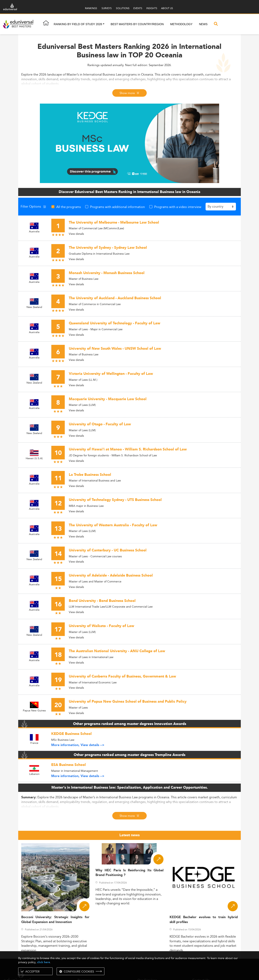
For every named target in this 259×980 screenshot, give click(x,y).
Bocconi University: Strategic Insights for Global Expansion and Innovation (55, 920)
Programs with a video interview (178, 207)
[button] (104, 24)
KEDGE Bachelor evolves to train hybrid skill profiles (204, 920)
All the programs (69, 207)
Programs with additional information (117, 207)
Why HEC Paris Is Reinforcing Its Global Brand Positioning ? (130, 873)
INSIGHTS (152, 8)
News (203, 24)
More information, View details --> (78, 745)
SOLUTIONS (123, 8)
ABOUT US (167, 8)
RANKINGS (91, 8)
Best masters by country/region (137, 24)
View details (76, 234)
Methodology (181, 24)
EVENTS (138, 8)
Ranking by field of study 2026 (78, 24)
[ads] (130, 143)
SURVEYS (107, 8)
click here (44, 962)
